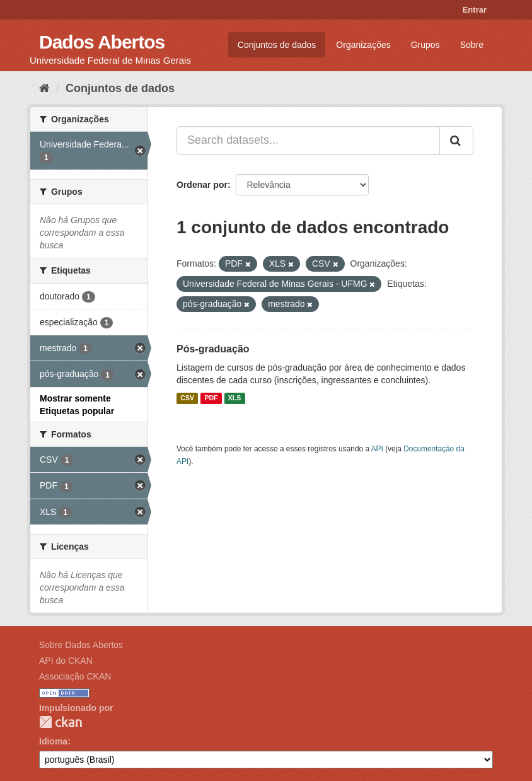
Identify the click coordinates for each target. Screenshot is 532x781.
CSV (187, 398)
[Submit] (456, 141)
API (377, 449)
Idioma (53, 741)
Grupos (425, 45)
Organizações (363, 45)
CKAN (61, 722)
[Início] (44, 88)
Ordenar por (202, 185)
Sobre (472, 45)
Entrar (475, 10)
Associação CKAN (75, 676)
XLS (234, 398)
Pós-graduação (213, 349)
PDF (211, 398)
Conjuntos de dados (277, 45)
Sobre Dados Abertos (81, 645)
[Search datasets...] (308, 141)
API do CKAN (66, 661)
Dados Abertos (102, 42)
